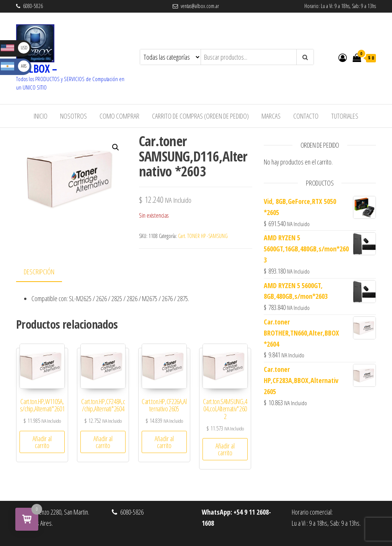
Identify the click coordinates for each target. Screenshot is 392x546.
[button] (116, 147)
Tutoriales (345, 116)
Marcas (271, 116)
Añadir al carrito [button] (42, 442)
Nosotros (73, 116)
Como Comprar (119, 116)
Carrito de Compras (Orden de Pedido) (200, 116)
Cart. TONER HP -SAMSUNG (203, 236)
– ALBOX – (36, 68)
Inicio (41, 116)
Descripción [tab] (39, 272)
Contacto (306, 116)
